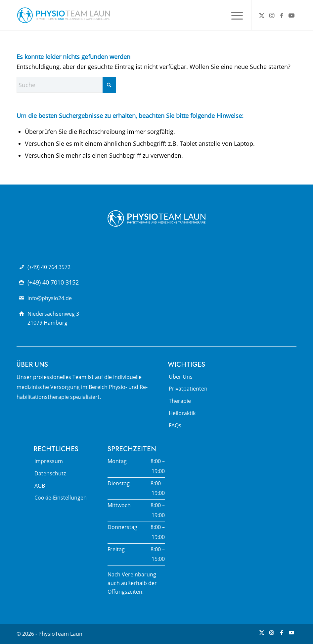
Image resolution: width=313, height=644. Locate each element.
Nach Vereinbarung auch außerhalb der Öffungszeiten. (132, 583)
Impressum (49, 461)
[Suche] (66, 85)
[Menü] (234, 15)
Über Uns (181, 377)
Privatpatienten (188, 389)
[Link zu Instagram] (272, 15)
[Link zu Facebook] (282, 15)
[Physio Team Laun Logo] (64, 15)
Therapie (180, 401)
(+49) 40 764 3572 (49, 267)
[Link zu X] (262, 15)
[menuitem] (234, 15)
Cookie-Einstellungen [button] (61, 498)
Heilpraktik (182, 413)
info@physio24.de (50, 298)
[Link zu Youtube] (291, 15)
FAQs (175, 425)
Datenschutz (50, 473)
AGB (40, 486)
